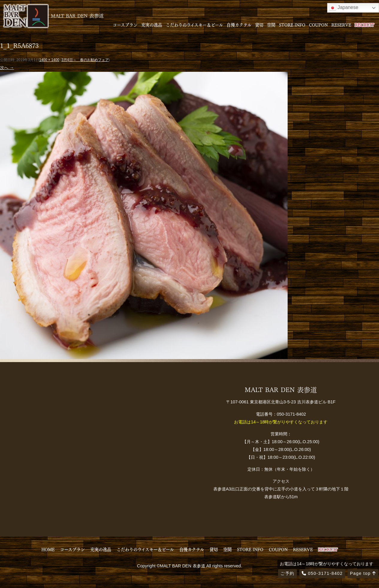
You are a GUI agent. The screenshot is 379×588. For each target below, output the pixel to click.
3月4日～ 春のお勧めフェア (85, 60)
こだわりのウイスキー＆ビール (194, 25)
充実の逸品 (152, 25)
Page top (363, 573)
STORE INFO (292, 25)
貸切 (259, 25)
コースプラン (125, 25)
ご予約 (287, 573)
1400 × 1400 (49, 60)
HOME (48, 549)
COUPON (318, 25)
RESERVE (341, 25)
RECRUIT (364, 25)
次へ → (7, 68)
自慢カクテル (239, 25)
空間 (271, 25)
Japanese (344, 8)
